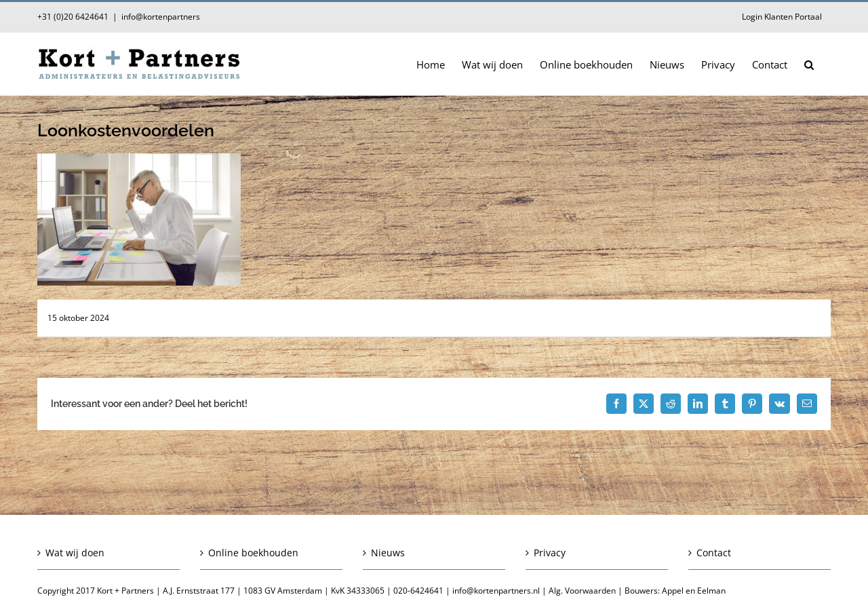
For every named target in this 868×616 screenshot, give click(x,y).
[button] (809, 64)
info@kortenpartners (161, 17)
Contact (714, 553)
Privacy (550, 553)
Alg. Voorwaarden (582, 591)
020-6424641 (418, 591)
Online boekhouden (253, 553)
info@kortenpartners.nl (496, 591)
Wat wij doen (75, 553)
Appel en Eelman (694, 591)
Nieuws (388, 553)
